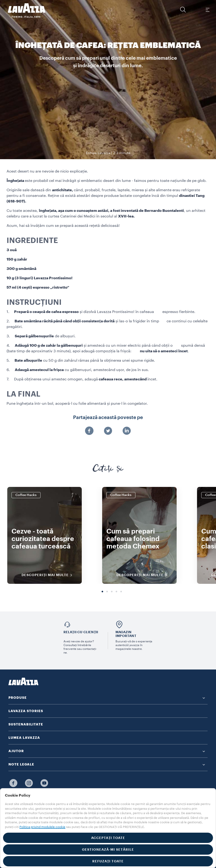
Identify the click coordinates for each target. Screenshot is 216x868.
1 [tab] (102, 592)
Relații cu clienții (81, 632)
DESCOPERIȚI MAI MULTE (48, 575)
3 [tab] (112, 592)
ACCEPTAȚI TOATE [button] (108, 838)
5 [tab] (121, 592)
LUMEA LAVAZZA (24, 738)
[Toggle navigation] (207, 10)
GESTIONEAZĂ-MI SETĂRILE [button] (108, 850)
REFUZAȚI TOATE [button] (108, 861)
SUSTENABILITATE (26, 724)
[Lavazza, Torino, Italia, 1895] (24, 11)
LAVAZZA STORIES (26, 711)
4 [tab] (116, 592)
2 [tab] (107, 592)
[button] (183, 10)
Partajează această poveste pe (108, 418)
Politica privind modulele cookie (42, 827)
